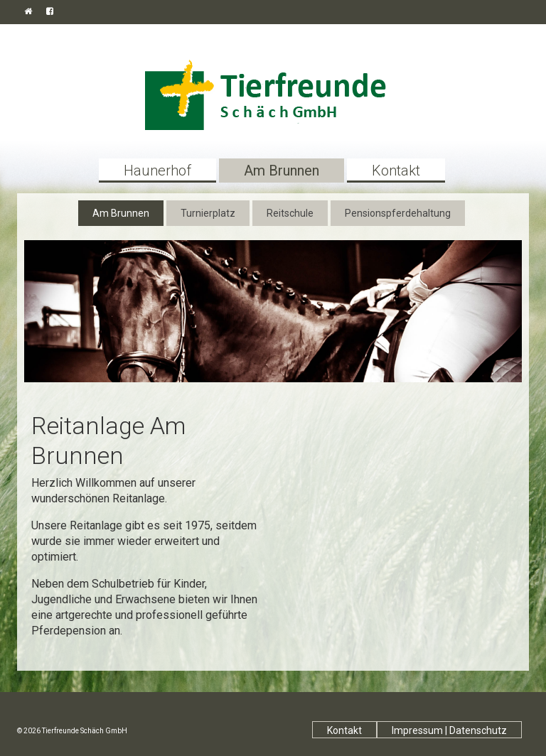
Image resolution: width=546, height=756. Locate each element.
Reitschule (290, 213)
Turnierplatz (208, 213)
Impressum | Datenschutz (449, 730)
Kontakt (396, 171)
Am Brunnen (282, 171)
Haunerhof (157, 171)
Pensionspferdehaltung (398, 213)
